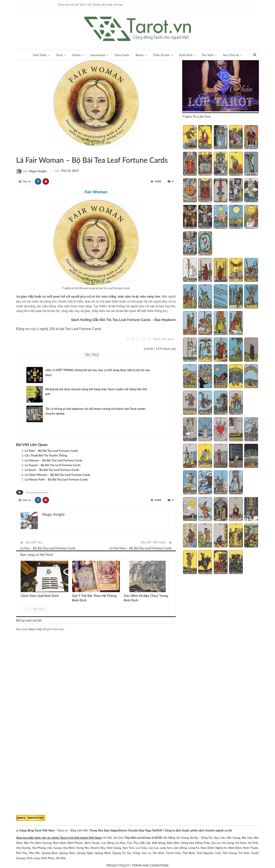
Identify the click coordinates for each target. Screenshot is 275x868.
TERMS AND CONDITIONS (150, 865)
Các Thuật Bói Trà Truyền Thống (46, 455)
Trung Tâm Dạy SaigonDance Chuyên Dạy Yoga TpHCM (126, 830)
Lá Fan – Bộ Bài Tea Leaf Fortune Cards (48, 548)
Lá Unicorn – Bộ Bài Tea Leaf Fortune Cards (53, 460)
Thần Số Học (162, 55)
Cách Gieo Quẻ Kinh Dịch (40, 596)
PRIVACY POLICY (118, 865)
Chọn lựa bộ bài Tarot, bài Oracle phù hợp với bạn (90, 4)
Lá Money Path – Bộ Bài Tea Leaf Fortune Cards (56, 479)
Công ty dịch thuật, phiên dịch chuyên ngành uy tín (198, 830)
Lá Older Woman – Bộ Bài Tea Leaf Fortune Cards (57, 474)
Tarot (59, 55)
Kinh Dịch (186, 55)
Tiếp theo (40, 609)
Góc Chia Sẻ (231, 55)
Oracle (76, 55)
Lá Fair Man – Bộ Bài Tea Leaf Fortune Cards (141, 548)
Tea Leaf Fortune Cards (21, 151)
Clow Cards (122, 55)
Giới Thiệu (40, 55)
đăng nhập (35, 629)
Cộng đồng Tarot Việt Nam (37, 830)
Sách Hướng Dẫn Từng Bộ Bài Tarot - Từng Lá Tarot (18, 151)
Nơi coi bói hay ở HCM (146, 838)
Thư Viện (208, 55)
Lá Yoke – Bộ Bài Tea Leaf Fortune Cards (51, 450)
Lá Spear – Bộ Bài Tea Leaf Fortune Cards (52, 470)
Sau (25, 609)
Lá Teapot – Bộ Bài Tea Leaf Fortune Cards (53, 465)
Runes (140, 55)
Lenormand (97, 55)
